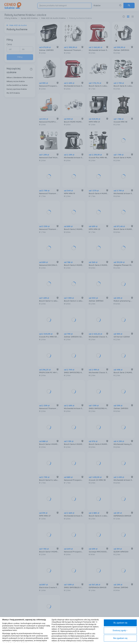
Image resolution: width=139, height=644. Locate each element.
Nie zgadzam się (120, 638)
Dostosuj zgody (120, 630)
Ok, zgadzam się (120, 623)
